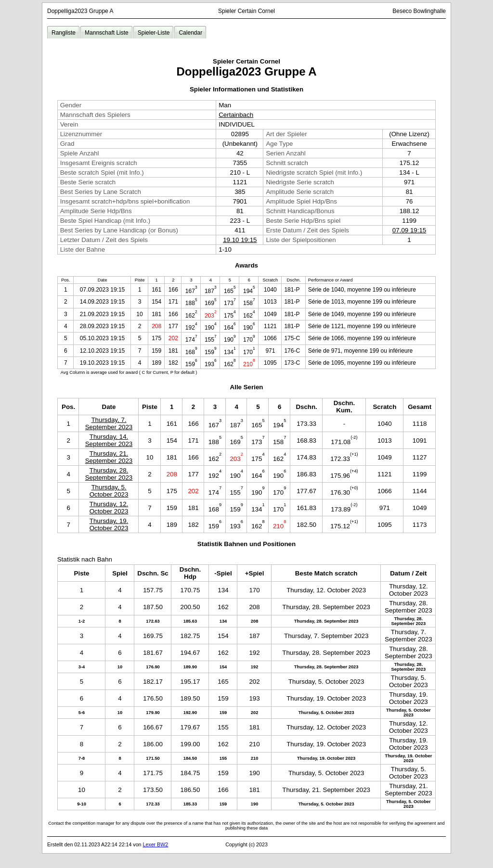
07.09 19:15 (409, 230)
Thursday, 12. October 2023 (109, 508)
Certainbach (236, 115)
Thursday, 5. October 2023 (109, 491)
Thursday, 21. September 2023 (109, 457)
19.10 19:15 (240, 240)
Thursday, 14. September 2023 (109, 440)
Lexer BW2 (155, 844)
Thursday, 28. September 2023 (109, 474)
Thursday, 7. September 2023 (109, 423)
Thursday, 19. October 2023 (109, 524)
